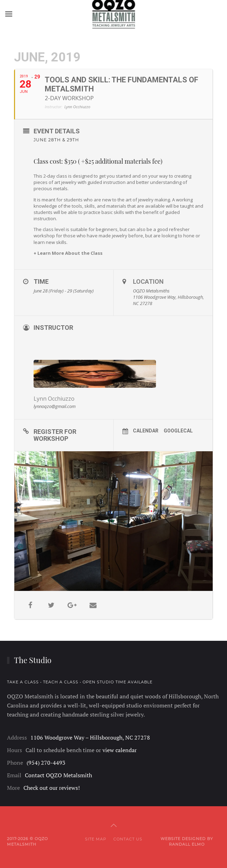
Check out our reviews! (52, 788)
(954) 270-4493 (46, 763)
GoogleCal (178, 431)
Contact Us (128, 839)
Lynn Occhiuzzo (54, 399)
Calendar (146, 431)
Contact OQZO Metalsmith (58, 775)
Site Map (96, 839)
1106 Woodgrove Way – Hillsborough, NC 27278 (90, 737)
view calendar (120, 750)
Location (148, 281)
